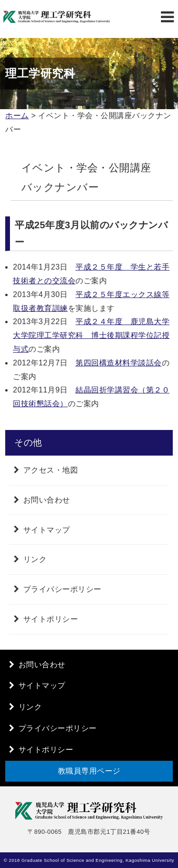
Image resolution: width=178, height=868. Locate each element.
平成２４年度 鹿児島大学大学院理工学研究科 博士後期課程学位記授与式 (91, 335)
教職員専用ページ (89, 771)
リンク (35, 559)
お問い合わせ (47, 500)
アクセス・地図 (51, 470)
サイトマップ (47, 529)
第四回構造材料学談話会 (119, 363)
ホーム (17, 116)
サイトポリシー (51, 619)
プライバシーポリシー (62, 589)
